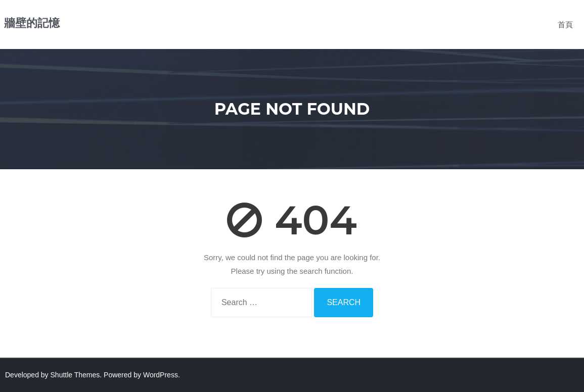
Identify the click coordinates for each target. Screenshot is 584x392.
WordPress (161, 375)
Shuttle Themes (75, 375)
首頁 (565, 24)
